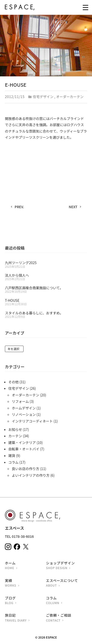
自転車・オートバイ (24, 449)
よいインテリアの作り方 (31, 475)
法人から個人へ (17, 275)
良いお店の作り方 (26, 469)
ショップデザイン (67, 566)
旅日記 (26, 618)
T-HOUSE (12, 300)
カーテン (15, 436)
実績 (26, 583)
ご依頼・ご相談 (67, 618)
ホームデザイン (24, 408)
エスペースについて (67, 583)
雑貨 (12, 456)
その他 (13, 382)
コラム (13, 462)
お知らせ (15, 429)
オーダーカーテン (70, 97)
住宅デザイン (43, 97)
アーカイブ (15, 333)
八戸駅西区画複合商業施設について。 (34, 288)
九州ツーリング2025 (21, 263)
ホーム (26, 566)
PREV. (19, 207)
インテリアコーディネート (32, 421)
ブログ (26, 601)
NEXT (73, 207)
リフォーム (20, 401)
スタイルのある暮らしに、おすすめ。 (34, 313)
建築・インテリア (22, 442)
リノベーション (24, 414)
